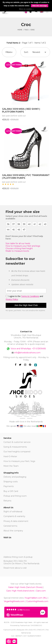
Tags (26, 30)
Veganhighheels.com (14, 601)
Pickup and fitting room (15, 496)
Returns (7, 501)
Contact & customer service (17, 442)
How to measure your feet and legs (23, 246)
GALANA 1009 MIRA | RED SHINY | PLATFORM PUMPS (21, 110)
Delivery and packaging (15, 477)
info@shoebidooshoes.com (27, 353)
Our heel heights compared (17, 452)
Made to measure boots (17, 251)
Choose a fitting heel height (19, 248)
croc (33, 30)
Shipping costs (11, 482)
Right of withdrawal (13, 512)
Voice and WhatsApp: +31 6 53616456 (26, 349)
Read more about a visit (15, 568)
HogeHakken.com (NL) (36, 598)
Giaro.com (41, 591)
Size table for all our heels (18, 243)
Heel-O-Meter (10, 456)
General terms (10, 526)
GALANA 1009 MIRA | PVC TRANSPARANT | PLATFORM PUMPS (26, 177)
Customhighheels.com (37, 601)
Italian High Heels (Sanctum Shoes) (25, 587)
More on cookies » (26, 9)
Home (20, 30)
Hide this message (40, 6)
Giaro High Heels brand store (20, 591)
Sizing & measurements (15, 447)
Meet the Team (11, 466)
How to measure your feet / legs (19, 461)
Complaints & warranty (14, 516)
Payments (9, 486)
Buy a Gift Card (11, 491)
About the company (13, 531)
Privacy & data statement (16, 521)
